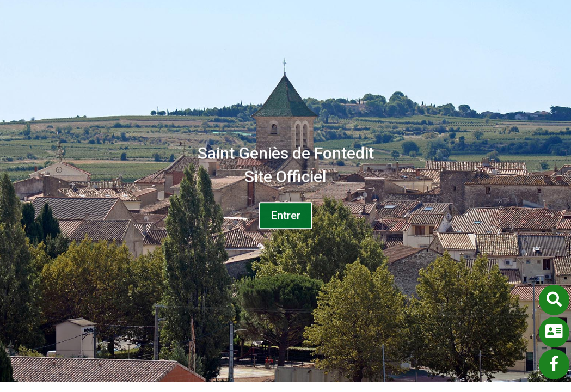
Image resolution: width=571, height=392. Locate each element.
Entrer (286, 218)
